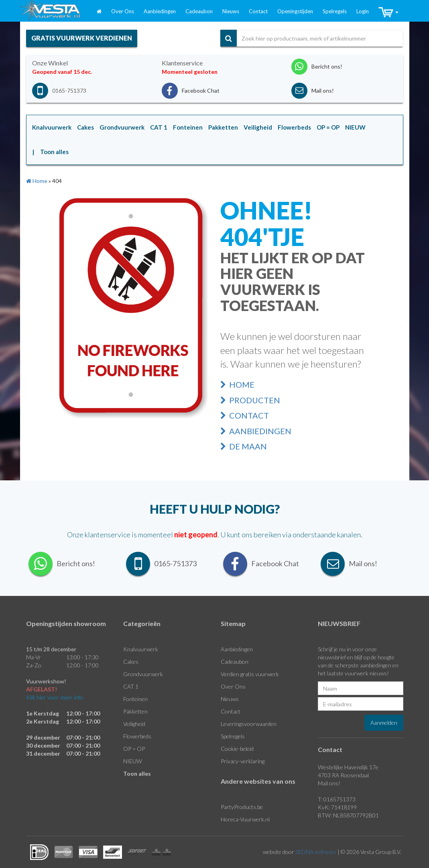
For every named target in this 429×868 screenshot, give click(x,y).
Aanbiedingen (160, 11)
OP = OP (134, 749)
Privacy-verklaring (243, 761)
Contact (258, 11)
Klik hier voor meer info (55, 697)
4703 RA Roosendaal (343, 775)
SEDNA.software (316, 852)
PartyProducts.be (242, 807)
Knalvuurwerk (141, 649)
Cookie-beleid (237, 749)
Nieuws (231, 11)
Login (363, 11)
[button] (388, 12)
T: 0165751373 (337, 799)
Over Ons (123, 11)
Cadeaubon (199, 11)
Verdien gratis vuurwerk (250, 674)
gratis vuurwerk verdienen (82, 38)
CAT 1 (131, 686)
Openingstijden (295, 11)
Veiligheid (134, 724)
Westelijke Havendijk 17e (348, 767)
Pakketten (135, 711)
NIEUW (133, 761)
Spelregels (335, 11)
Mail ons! (329, 783)
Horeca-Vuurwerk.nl (245, 819)
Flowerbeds (137, 736)
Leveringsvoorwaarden (249, 724)
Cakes (131, 662)
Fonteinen (135, 699)
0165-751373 (69, 90)
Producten (250, 400)
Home (237, 384)
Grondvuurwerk (143, 674)
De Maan (244, 446)
